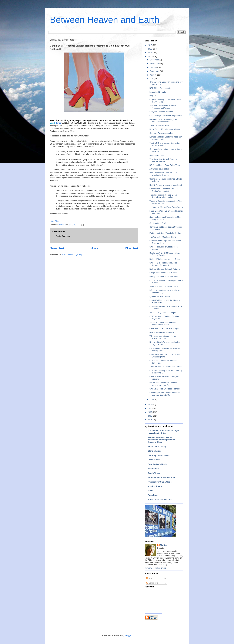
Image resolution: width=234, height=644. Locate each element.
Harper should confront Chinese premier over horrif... (163, 384)
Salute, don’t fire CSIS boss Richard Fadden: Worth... (165, 254)
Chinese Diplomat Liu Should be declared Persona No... (163, 264)
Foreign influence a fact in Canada (164, 277)
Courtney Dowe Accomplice (161, 133)
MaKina (164, 545)
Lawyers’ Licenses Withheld (161, 112)
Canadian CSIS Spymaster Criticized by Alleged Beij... (165, 349)
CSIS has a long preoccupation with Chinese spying (165, 356)
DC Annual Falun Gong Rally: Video (165, 165)
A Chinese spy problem (159, 169)
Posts (150, 578)
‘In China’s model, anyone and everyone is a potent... (162, 324)
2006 (150, 416)
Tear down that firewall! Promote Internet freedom (163, 160)
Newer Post (57, 248)
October (154, 67)
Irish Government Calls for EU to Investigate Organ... (163, 174)
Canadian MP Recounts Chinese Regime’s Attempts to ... (163, 190)
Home (95, 248)
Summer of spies (157, 155)
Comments (152, 583)
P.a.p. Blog (153, 495)
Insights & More (155, 486)
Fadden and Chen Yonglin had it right (165, 233)
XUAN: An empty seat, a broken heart (166, 185)
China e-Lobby (154, 451)
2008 (150, 408)
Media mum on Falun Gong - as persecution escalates (163, 121)
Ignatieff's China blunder (160, 296)
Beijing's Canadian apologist (162, 332)
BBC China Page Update (160, 88)
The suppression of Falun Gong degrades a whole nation (163, 196)
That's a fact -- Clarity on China (163, 237)
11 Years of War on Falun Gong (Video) (166, 207)
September (155, 71)
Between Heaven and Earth (105, 20)
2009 (150, 405)
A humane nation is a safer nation (164, 286)
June (152, 400)
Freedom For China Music (160, 482)
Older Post (131, 248)
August (153, 75)
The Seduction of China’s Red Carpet (165, 367)
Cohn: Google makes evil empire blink (166, 116)
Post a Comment (63, 236)
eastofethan (153, 469)
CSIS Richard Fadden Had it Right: (164, 329)
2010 (150, 56)
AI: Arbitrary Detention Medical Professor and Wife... (163, 107)
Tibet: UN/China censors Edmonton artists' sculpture (165, 144)
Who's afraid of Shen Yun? (160, 500)
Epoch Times (154, 473)
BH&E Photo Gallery (157, 447)
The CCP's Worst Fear (159, 125)
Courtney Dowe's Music (159, 455)
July (152, 79)
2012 (150, 49)
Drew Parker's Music (157, 464)
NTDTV (151, 491)
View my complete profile (155, 568)
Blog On (153, 96)
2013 (150, 45)
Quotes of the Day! (157, 223)
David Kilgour (154, 460)
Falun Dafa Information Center (162, 477)
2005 (150, 420)
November (155, 64)
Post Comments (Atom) (72, 254)
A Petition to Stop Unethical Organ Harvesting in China (164, 432)
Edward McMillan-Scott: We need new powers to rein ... (166, 138)
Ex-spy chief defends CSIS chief (163, 273)
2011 (150, 53)
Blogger (128, 635)
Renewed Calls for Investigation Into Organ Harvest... (165, 343)
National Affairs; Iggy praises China (164, 259)
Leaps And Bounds (158, 92)
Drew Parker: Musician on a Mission (165, 129)
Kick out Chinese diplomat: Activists (165, 269)
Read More (55, 221)
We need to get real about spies (163, 312)
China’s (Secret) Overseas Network (165, 389)
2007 (150, 412)
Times (55, 123)
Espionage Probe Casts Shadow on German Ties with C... (165, 394)
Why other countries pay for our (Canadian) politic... (163, 337)
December (155, 60)
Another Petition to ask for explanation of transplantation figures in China (162, 440)
